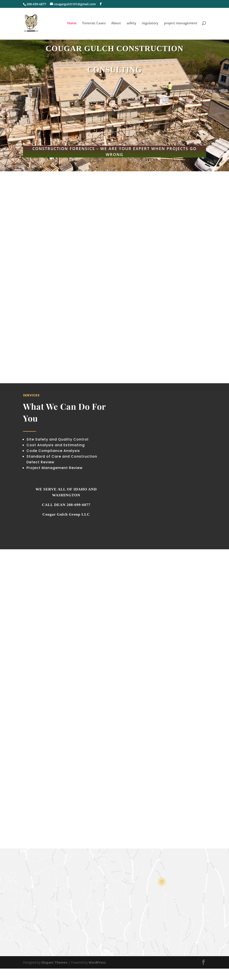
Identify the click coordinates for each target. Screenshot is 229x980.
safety (131, 24)
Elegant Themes (54, 962)
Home (72, 24)
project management (181, 24)
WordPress (97, 962)
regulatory (150, 24)
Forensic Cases (94, 24)
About (116, 24)
